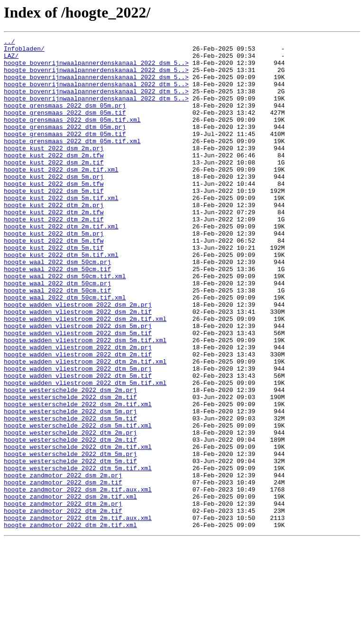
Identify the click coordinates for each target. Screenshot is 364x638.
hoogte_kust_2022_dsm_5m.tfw (54, 213)
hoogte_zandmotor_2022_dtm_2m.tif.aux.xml (78, 614)
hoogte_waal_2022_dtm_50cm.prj (57, 333)
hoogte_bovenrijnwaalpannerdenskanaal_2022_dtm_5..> (96, 94)
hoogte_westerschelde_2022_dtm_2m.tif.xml (78, 529)
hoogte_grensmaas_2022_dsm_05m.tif (65, 128)
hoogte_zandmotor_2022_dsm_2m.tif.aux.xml (78, 580)
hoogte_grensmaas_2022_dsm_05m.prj (65, 119)
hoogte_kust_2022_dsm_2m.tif (54, 188)
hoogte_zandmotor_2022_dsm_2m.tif (63, 572)
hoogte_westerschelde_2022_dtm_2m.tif (70, 520)
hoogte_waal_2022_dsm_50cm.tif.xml (65, 324)
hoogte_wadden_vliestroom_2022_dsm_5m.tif (78, 392)
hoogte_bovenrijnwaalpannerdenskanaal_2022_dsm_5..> (96, 68)
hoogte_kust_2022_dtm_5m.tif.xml (61, 299)
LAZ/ (11, 60)
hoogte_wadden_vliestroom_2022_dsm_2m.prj (78, 358)
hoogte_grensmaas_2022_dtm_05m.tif (65, 154)
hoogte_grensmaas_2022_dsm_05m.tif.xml (72, 137)
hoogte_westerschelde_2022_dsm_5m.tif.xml (78, 503)
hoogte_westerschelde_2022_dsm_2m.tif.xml (78, 478)
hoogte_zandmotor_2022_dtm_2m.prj (63, 597)
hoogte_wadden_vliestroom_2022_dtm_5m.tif (78, 444)
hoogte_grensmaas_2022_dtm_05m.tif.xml (72, 162)
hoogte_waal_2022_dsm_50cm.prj (57, 307)
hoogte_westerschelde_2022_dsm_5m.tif (70, 495)
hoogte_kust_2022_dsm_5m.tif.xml (61, 230)
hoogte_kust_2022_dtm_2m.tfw (54, 247)
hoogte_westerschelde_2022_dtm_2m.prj (70, 512)
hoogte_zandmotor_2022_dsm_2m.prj (63, 563)
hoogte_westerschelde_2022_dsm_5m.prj (70, 486)
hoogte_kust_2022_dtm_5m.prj (54, 273)
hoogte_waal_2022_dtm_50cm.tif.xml (65, 350)
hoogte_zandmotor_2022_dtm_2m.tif (63, 606)
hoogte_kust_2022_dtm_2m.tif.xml (61, 264)
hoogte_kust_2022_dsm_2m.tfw (54, 179)
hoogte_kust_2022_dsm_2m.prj (54, 171)
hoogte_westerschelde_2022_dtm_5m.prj (70, 538)
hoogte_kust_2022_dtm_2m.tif (54, 256)
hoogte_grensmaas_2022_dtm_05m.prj (65, 145)
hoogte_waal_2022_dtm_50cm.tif (57, 341)
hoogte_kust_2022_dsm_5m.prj (54, 205)
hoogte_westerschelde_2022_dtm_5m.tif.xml (78, 555)
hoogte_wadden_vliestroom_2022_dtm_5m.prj (78, 435)
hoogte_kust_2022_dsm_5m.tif (54, 222)
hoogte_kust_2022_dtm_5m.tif (54, 290)
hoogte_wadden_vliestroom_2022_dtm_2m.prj (78, 410)
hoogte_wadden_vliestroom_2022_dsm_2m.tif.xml (85, 375)
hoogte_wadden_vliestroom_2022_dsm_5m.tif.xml (85, 401)
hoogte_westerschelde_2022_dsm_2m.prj (70, 461)
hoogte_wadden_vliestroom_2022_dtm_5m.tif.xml (85, 452)
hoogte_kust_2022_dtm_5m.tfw (54, 282)
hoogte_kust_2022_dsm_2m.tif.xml (61, 196)
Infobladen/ (24, 51)
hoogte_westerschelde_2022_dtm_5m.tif (70, 546)
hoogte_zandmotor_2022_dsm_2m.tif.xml (70, 589)
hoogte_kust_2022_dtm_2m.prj (54, 239)
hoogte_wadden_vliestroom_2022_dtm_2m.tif (78, 418)
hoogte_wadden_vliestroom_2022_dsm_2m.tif (78, 367)
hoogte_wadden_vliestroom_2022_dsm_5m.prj (78, 384)
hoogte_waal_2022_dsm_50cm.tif (57, 316)
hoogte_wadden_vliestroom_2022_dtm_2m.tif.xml (85, 427)
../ (9, 43)
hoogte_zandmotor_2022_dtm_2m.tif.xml (70, 623)
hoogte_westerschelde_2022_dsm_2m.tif (70, 469)
